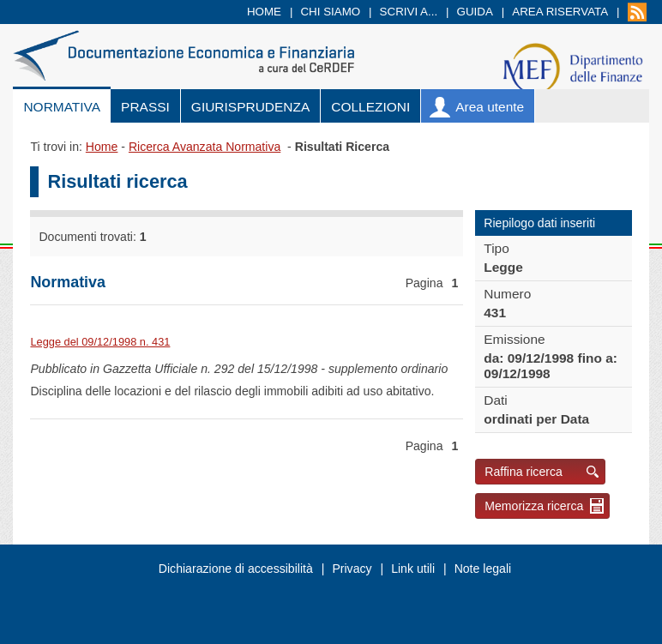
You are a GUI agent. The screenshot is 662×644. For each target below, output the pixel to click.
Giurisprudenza (250, 107)
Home (264, 12)
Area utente (490, 107)
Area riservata (560, 12)
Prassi (145, 107)
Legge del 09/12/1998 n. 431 (100, 342)
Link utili (413, 569)
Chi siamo (330, 12)
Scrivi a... (409, 12)
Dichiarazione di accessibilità (236, 569)
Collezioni (370, 107)
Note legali (483, 569)
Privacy (352, 569)
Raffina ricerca (524, 472)
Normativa (62, 107)
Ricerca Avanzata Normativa (205, 147)
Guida (475, 12)
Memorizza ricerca (534, 506)
